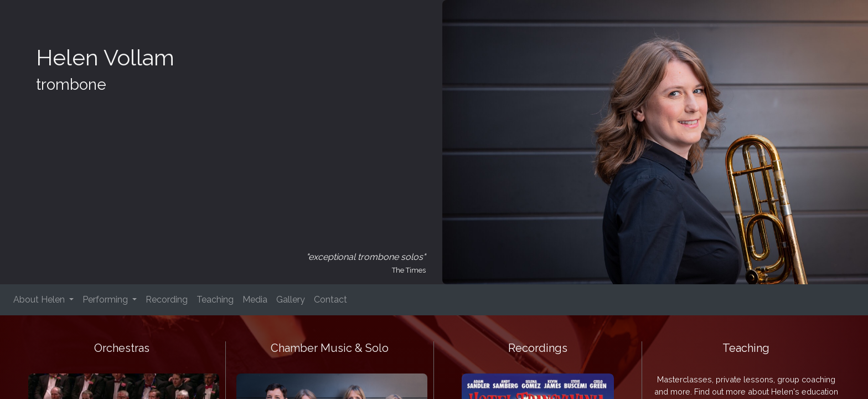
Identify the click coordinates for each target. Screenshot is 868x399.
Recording (167, 300)
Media (255, 300)
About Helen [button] (40, 300)
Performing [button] (106, 300)
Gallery (291, 300)
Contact (330, 300)
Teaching (215, 300)
